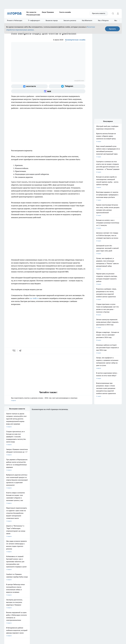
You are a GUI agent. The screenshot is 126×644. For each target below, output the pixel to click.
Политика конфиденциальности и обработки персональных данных (23, 615)
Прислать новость (99, 13)
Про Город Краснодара (44, 572)
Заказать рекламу (70, 20)
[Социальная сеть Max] (48, 91)
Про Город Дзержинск (10, 572)
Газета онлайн (65, 12)
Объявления (8, 581)
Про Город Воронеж (60, 565)
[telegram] (21, 351)
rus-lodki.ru (34, 298)
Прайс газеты (8, 584)
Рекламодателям (33, 15)
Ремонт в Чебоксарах (15, 20)
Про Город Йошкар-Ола (45, 565)
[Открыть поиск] (113, 13)
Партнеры (57, 584)
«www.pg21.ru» (18, 588)
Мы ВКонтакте (87, 20)
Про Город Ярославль (10, 567)
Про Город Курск (26, 567)
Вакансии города (52, 20)
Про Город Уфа (59, 567)
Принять (112, 29)
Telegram (7, 579)
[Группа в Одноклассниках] (95, 568)
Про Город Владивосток (28, 572)
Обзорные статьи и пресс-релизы (63, 581)
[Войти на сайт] (118, 13)
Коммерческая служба (75, 40)
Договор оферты (34, 581)
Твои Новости (25, 565)
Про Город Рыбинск (43, 567)
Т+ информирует (34, 20)
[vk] (14, 351)
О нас (31, 579)
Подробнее (65, 613)
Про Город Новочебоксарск (12, 565)
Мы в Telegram (103, 20)
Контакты (57, 579)
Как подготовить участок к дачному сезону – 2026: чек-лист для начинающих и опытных (48, 399)
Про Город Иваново (77, 565)
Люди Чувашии (48, 12)
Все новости (31, 12)
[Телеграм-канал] (67, 86)
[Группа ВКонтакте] (29, 86)
